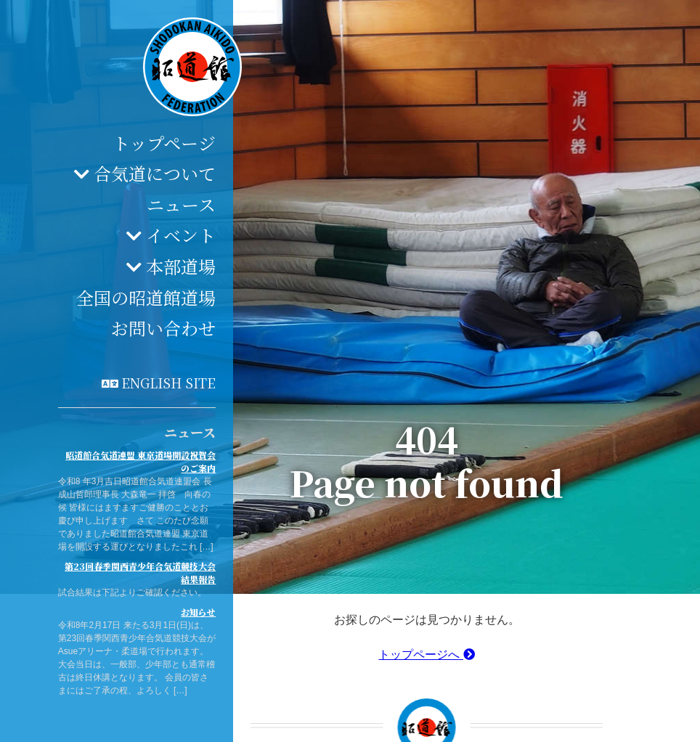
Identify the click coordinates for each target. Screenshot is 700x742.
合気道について (155, 173)
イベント (181, 235)
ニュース (181, 204)
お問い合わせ (163, 328)
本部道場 (181, 266)
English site (168, 383)
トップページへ (426, 655)
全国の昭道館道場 (146, 297)
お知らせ (198, 612)
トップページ (164, 143)
